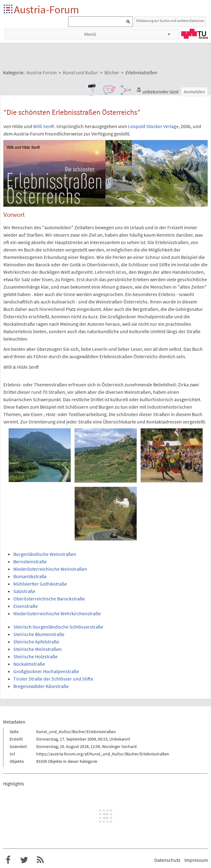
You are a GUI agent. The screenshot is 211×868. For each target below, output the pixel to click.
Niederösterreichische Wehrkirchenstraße (57, 613)
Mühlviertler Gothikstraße (40, 584)
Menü (90, 34)
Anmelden (194, 92)
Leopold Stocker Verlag (152, 126)
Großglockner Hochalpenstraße (46, 671)
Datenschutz (167, 860)
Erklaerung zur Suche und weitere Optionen (170, 21)
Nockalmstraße (29, 664)
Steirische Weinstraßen (37, 649)
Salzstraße (24, 591)
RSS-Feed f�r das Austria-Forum (40, 860)
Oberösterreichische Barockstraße (49, 599)
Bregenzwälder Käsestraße (41, 686)
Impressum (196, 860)
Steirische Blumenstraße (39, 634)
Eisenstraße (26, 606)
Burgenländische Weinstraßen (45, 554)
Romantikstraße (30, 576)
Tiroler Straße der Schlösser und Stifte (53, 679)
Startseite (9, 9)
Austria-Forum (46, 9)
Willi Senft (44, 126)
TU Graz (195, 34)
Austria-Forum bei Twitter (24, 860)
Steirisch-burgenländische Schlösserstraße (58, 627)
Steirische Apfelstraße (36, 642)
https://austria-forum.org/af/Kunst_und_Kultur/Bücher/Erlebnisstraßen (103, 754)
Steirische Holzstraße (35, 656)
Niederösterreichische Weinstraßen (50, 569)
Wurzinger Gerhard (119, 746)
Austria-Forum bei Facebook (8, 860)
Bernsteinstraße (30, 561)
